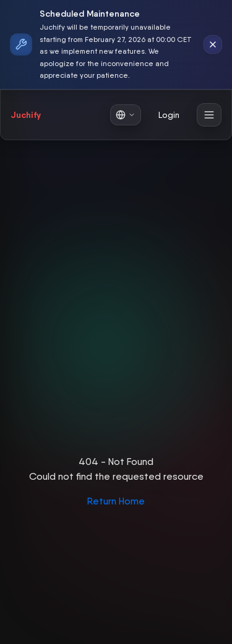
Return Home (116, 501)
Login (169, 115)
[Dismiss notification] (213, 44)
